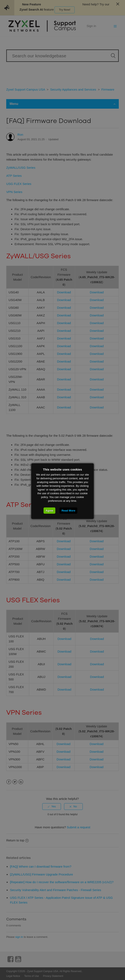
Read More (68, 510)
